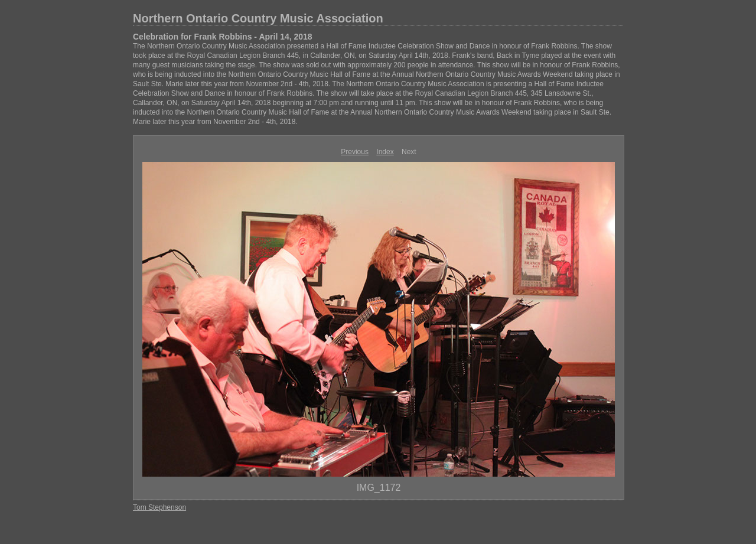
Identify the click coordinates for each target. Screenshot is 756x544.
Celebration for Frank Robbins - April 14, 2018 (223, 37)
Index (385, 152)
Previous (355, 152)
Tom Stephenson (159, 507)
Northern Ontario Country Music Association (258, 18)
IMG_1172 (379, 488)
